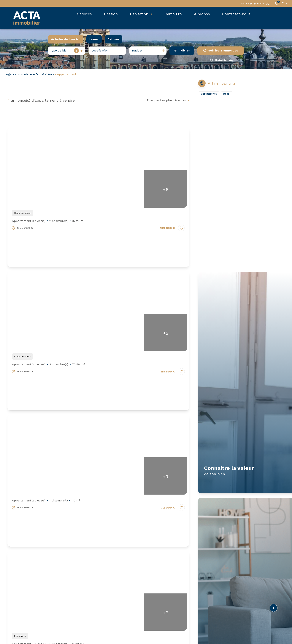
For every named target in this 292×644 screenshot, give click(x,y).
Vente (51, 76)
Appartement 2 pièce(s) (46, 502)
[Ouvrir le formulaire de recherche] (182, 51)
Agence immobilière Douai (25, 76)
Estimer (114, 39)
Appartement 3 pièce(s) (48, 222)
